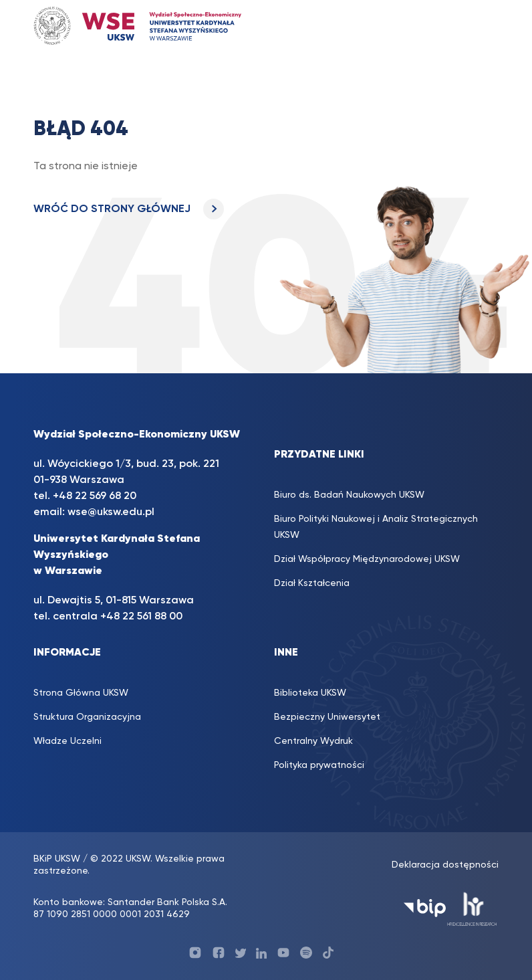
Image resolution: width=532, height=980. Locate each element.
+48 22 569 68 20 (95, 496)
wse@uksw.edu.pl (111, 512)
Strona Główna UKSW (81, 693)
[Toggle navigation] (481, 26)
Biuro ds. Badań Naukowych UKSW (349, 495)
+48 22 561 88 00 (141, 617)
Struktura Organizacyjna (87, 717)
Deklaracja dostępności (445, 865)
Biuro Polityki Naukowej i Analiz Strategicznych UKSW (376, 527)
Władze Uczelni (68, 741)
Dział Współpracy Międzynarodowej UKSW (367, 559)
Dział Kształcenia (312, 583)
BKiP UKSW (57, 859)
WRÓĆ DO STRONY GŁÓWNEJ (129, 209)
